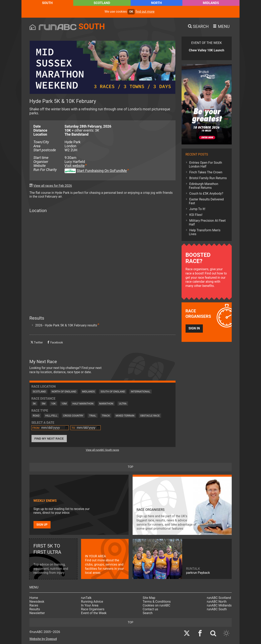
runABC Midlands (219, 605)
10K (53, 404)
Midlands (211, 3)
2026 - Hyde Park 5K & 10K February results (66, 325)
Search (148, 613)
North (156, 3)
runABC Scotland (219, 598)
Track (106, 416)
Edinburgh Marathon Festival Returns (204, 186)
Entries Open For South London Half (206, 165)
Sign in (194, 328)
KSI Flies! (196, 215)
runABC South (217, 609)
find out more (145, 12)
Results (35, 609)
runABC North (217, 602)
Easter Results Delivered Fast (206, 201)
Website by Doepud (43, 639)
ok (131, 12)
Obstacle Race (150, 416)
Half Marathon (83, 404)
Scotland (102, 3)
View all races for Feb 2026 (53, 186)
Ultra (123, 404)
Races (34, 605)
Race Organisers (93, 609)
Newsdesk (37, 602)
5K (34, 404)
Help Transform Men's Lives (205, 232)
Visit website (75, 166)
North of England (64, 392)
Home (34, 598)
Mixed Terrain (125, 416)
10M (64, 404)
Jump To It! (197, 209)
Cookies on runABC (156, 605)
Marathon (106, 404)
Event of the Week (94, 613)
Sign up (42, 525)
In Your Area (90, 605)
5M (44, 404)
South (47, 3)
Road (36, 416)
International (140, 392)
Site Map (149, 598)
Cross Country (73, 416)
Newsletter (37, 613)
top (130, 467)
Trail (92, 416)
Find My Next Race (49, 439)
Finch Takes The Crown (206, 172)
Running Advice (92, 602)
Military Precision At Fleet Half (207, 222)
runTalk (86, 598)
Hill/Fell (51, 416)
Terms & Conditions (157, 602)
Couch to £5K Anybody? (206, 194)
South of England (113, 392)
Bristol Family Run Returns (208, 178)
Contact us (150, 609)
